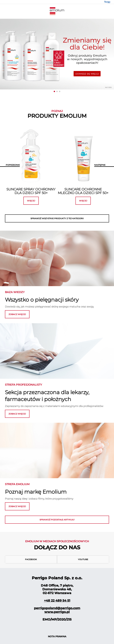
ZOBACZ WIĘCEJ (17, 414)
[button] (54, 91)
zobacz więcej (17, 314)
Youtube (83, 559)
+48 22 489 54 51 (57, 601)
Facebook (31, 559)
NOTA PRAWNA (57, 636)
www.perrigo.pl (57, 612)
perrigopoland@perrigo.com (57, 608)
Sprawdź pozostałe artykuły (57, 520)
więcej (31, 201)
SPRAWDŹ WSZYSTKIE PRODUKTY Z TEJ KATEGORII (57, 218)
